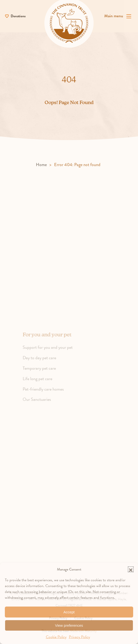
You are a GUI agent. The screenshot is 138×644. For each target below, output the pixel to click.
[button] (131, 569)
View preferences (69, 625)
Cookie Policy (56, 637)
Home (41, 168)
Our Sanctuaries (41, 403)
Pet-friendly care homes (47, 392)
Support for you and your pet (51, 351)
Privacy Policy (79, 637)
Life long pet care (41, 382)
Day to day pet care (43, 361)
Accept (69, 612)
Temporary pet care (43, 371)
